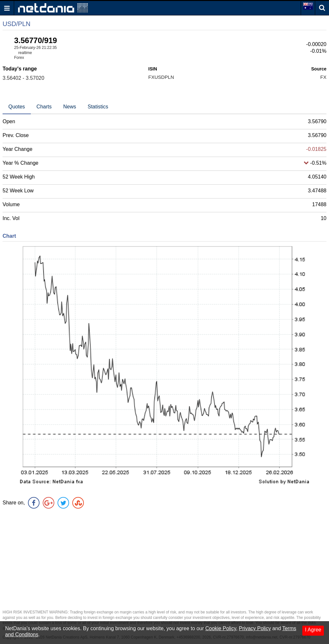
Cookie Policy (221, 628)
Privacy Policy (255, 628)
